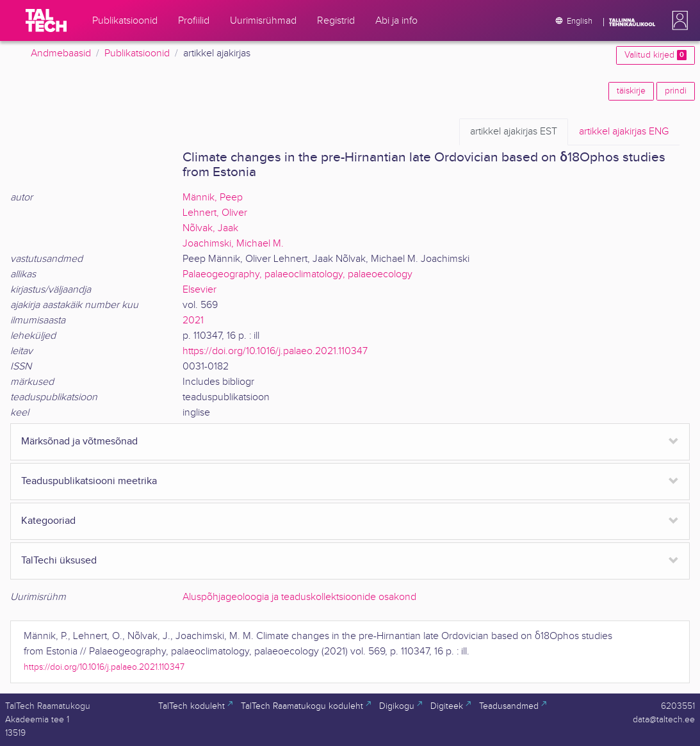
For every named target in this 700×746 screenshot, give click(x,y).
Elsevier (199, 290)
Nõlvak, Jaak (210, 228)
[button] (678, 20)
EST (514, 132)
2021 (193, 320)
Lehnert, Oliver (215, 213)
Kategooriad (48, 521)
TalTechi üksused (59, 561)
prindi (676, 91)
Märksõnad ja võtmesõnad (79, 442)
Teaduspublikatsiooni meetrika (89, 481)
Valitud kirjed (655, 55)
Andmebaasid (61, 53)
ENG (624, 132)
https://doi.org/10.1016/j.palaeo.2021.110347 (275, 351)
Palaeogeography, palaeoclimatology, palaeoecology (297, 274)
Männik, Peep (213, 198)
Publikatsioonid (137, 53)
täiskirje (631, 91)
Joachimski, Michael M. (233, 244)
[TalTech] (46, 20)
